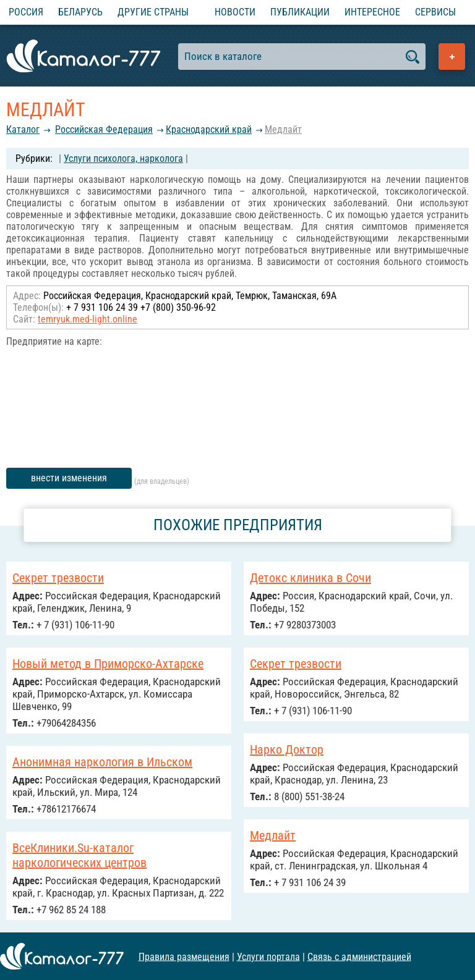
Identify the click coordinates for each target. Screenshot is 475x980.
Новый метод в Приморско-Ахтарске (108, 664)
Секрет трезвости (58, 578)
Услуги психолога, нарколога (123, 158)
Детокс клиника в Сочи (310, 578)
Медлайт (283, 129)
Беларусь (80, 12)
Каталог (23, 129)
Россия (26, 12)
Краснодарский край (209, 129)
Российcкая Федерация (104, 129)
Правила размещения (184, 956)
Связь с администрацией (359, 956)
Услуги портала (268, 956)
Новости (235, 12)
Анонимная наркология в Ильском (102, 762)
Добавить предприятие (452, 57)
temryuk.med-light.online (88, 319)
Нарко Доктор (287, 750)
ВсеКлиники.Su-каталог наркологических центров (79, 855)
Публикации (300, 12)
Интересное (372, 12)
